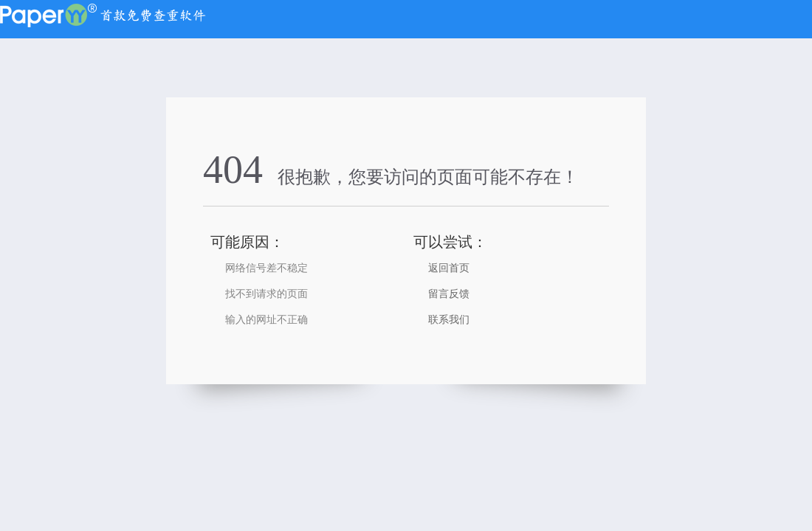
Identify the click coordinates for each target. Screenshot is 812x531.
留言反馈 (449, 294)
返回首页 (449, 268)
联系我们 (449, 320)
